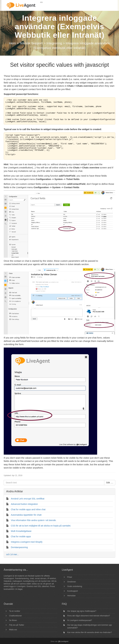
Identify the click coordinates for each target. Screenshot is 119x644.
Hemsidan (71, 596)
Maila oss (13, 630)
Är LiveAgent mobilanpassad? (80, 620)
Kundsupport (73, 591)
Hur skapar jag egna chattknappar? (82, 611)
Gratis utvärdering (75, 586)
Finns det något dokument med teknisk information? (89, 616)
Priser (70, 577)
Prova (52, 586)
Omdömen (72, 582)
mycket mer (45, 581)
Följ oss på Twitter (17, 625)
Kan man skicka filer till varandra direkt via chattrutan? (89, 632)
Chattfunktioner (15, 616)
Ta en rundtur (15, 611)
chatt (32, 579)
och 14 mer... (12, 554)
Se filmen (13, 620)
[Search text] (54, 483)
